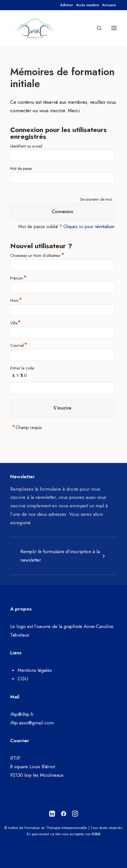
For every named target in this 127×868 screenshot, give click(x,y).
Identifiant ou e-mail (26, 146)
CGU (23, 679)
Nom (16, 300)
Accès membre (88, 5)
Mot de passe (21, 168)
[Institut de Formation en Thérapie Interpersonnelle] (35, 28)
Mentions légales (35, 670)
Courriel (19, 345)
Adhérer (67, 5)
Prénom (19, 277)
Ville (16, 322)
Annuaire (109, 5)
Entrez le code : (23, 368)
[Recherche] (97, 28)
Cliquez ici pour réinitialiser (89, 227)
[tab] (64, 556)
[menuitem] (67, 5)
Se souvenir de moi (96, 199)
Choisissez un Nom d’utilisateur (37, 255)
